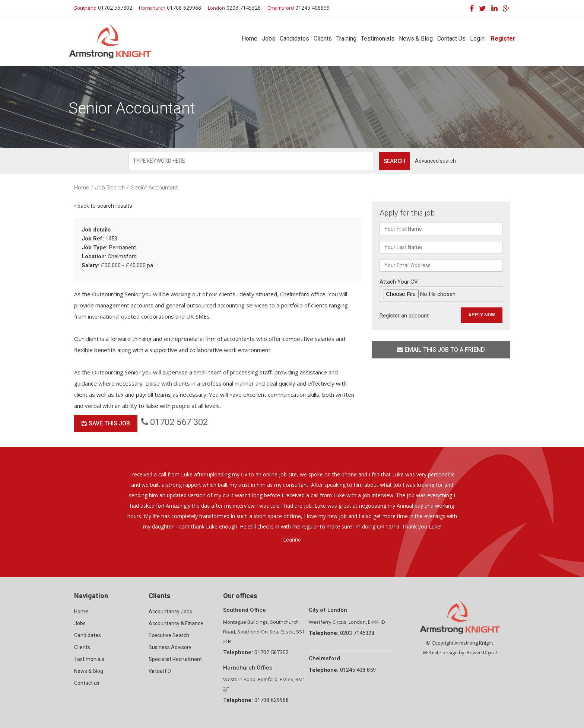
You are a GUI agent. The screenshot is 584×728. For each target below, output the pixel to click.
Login (477, 39)
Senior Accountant (154, 188)
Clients (323, 39)
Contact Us (451, 39)
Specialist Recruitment (175, 659)
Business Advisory (170, 647)
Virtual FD (160, 671)
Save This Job (106, 423)
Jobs (269, 39)
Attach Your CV (441, 290)
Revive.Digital (482, 652)
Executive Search (169, 635)
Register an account (404, 316)
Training (346, 39)
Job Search (110, 188)
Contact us (87, 683)
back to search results (103, 206)
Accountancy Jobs (170, 612)
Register (503, 39)
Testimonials (378, 39)
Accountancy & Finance (176, 623)
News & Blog (416, 39)
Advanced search (435, 161)
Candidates (294, 39)
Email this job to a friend (441, 350)
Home (250, 39)
